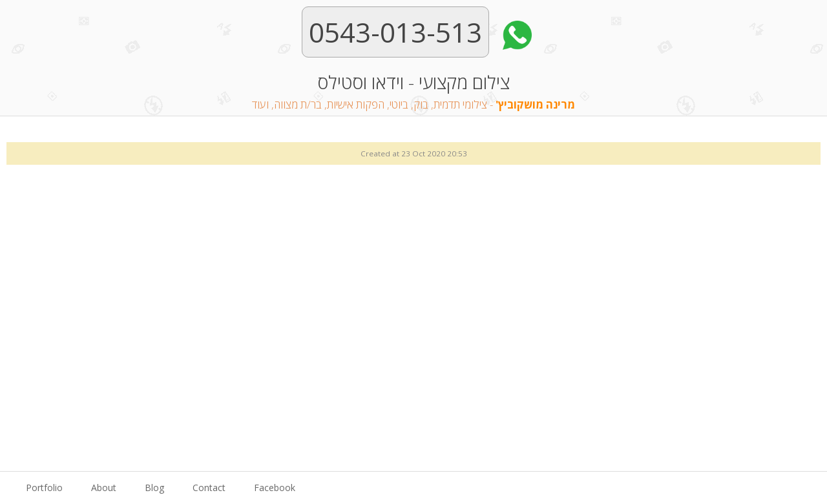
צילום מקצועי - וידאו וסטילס (413, 92)
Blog (154, 488)
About (104, 488)
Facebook (275, 488)
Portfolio (44, 488)
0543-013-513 (395, 32)
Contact (209, 488)
